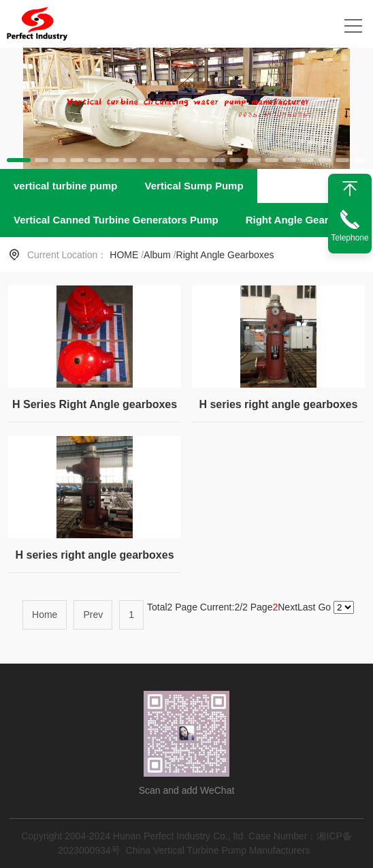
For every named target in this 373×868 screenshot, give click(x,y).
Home (45, 615)
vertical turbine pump (66, 186)
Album (157, 255)
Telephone (350, 238)
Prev (93, 615)
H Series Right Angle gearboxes (95, 404)
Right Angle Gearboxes (302, 220)
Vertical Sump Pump (194, 186)
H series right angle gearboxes (278, 404)
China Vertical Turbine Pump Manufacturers (218, 850)
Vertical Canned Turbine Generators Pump (116, 220)
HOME (124, 255)
